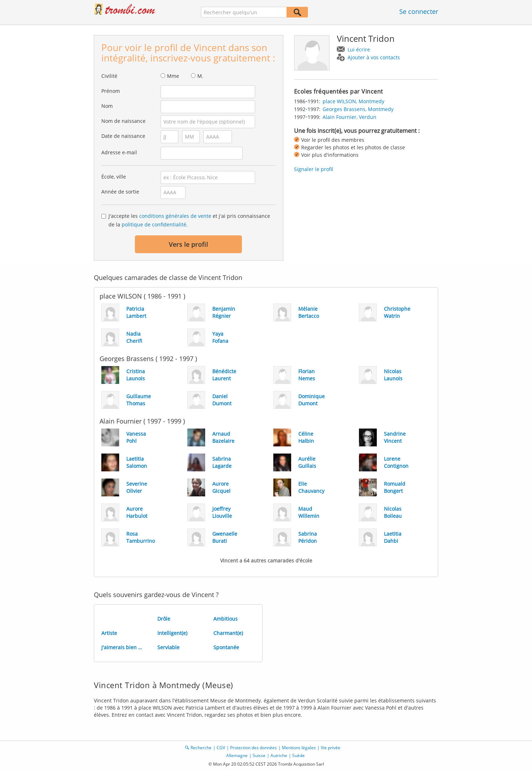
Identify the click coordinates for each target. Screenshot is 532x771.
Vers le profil (188, 244)
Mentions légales (299, 748)
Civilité (109, 76)
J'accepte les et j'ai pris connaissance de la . (189, 220)
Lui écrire (359, 49)
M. (200, 76)
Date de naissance (123, 136)
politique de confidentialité (154, 224)
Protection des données (254, 748)
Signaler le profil (314, 169)
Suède (298, 755)
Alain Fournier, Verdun (349, 117)
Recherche (201, 748)
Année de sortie (120, 192)
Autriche (279, 755)
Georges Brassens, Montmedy (358, 109)
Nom (107, 106)
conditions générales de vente (175, 216)
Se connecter (419, 11)
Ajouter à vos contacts (374, 57)
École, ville (114, 177)
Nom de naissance (123, 121)
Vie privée (331, 748)
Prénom (111, 91)
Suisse (259, 755)
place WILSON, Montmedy (353, 101)
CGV (221, 748)
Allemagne (237, 755)
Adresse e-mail (119, 152)
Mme (173, 76)
